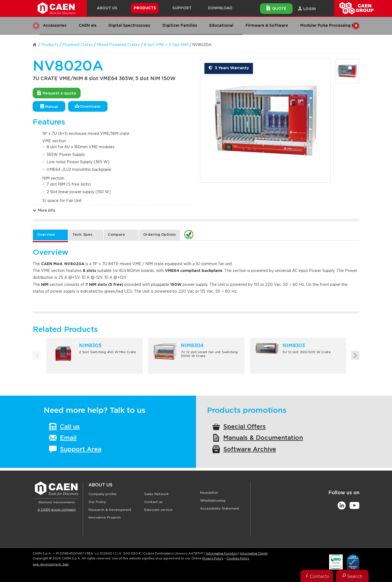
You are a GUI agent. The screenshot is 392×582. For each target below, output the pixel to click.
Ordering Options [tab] (160, 235)
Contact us (153, 502)
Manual (49, 106)
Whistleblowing (213, 501)
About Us (100, 485)
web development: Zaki (51, 564)
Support (182, 8)
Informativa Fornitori (222, 554)
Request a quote (57, 93)
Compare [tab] (116, 235)
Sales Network (157, 494)
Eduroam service (158, 510)
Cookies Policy (238, 558)
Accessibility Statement (220, 508)
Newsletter (209, 493)
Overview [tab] (46, 235)
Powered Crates (78, 45)
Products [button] (145, 8)
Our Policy (97, 502)
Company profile (102, 494)
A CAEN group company (57, 510)
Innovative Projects (105, 517)
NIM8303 (294, 346)
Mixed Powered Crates (118, 45)
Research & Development (110, 510)
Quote (276, 8)
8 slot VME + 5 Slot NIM (166, 45)
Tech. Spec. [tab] (83, 235)
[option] (265, 121)
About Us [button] (107, 8)
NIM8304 (192, 346)
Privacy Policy (213, 558)
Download (220, 8)
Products (50, 45)
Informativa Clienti (254, 554)
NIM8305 (90, 346)
